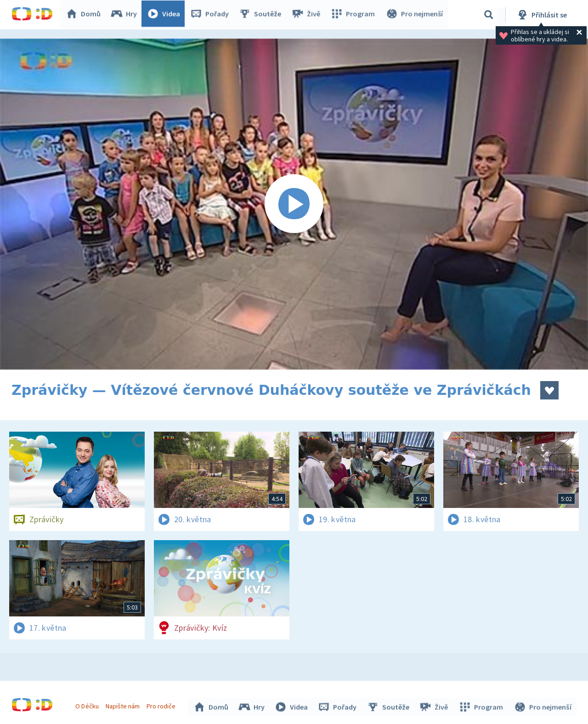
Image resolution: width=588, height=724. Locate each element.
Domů (85, 15)
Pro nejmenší (415, 15)
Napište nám (124, 705)
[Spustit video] (294, 204)
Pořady (212, 15)
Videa (166, 15)
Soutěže (262, 15)
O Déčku (88, 705)
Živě (308, 15)
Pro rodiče (162, 705)
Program (354, 15)
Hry (126, 15)
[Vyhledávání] (489, 15)
